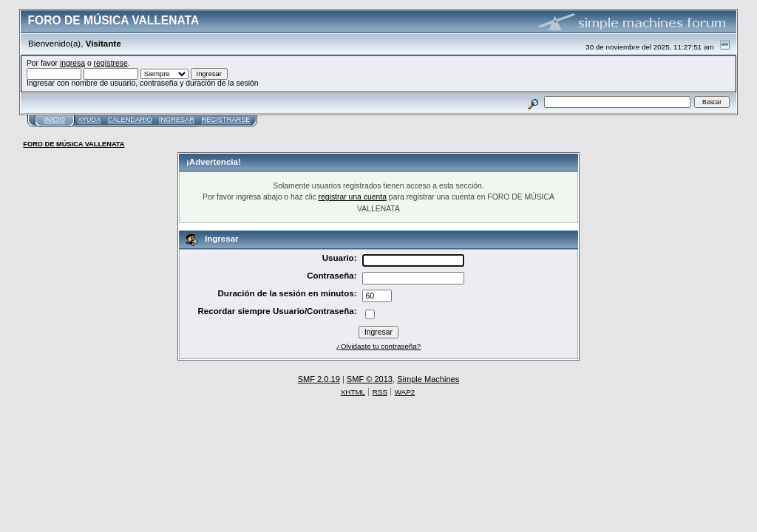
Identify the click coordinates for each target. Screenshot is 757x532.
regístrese (111, 63)
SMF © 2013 (370, 379)
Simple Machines (428, 379)
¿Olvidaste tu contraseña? (379, 346)
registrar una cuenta (353, 197)
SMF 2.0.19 (319, 379)
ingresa (72, 63)
